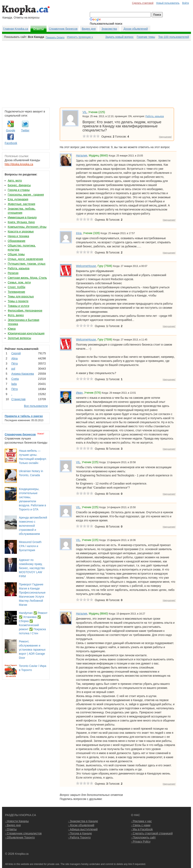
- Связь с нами (141, 825)
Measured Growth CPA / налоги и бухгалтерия (30, 546)
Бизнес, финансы (19, 185)
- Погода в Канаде (80, 833)
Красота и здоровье (21, 231)
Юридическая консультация (26, 333)
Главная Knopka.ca (16, 29)
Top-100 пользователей (174, 37)
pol (13, 369)
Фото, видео (16, 315)
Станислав (18, 399)
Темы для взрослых (21, 296)
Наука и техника (18, 236)
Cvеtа (15, 379)
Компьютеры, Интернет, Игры (27, 227)
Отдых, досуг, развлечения (25, 259)
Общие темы (16, 254)
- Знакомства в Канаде (83, 821)
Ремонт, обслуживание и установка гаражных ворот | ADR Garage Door (32, 650)
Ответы (38, 29)
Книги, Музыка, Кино (21, 222)
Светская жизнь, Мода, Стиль (27, 278)
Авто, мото (15, 181)
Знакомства (109, 29)
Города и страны (19, 190)
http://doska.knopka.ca (19, 164)
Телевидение (16, 292)
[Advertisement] (96, 73)
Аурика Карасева (23, 374)
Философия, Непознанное (25, 311)
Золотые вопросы (19, 338)
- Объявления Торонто (20, 837)
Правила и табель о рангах (24, 416)
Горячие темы (146, 37)
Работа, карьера (19, 268)
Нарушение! (165, 137)
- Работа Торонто (79, 837)
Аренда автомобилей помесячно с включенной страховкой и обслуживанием (33, 526)
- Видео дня (13, 825)
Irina (79, 233)
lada (14, 384)
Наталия (82, 155)
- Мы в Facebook (142, 829)
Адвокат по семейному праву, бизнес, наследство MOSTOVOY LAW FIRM (32, 568)
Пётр (15, 364)
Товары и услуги (18, 306)
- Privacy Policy (141, 842)
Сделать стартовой (143, 3)
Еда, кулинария (18, 199)
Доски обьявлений (136, 29)
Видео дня (89, 29)
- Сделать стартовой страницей (152, 833)
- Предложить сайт (143, 837)
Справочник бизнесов (63, 29)
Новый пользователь (168, 3)
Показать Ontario (55, 37)
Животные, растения (21, 204)
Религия (13, 273)
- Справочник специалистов (23, 833)
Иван (79, 393)
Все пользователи (36, 406)
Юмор (12, 329)
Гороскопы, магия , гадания (26, 195)
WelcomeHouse (86, 266)
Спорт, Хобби (16, 287)
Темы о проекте (18, 301)
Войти (186, 3)
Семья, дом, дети (19, 282)
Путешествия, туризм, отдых (27, 264)
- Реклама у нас (141, 821)
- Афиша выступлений (83, 829)
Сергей (16, 353)
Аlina (15, 358)
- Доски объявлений (81, 825)
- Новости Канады (17, 821)
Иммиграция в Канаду (22, 217)
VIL (85, 112)
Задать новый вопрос (119, 37)
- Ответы (11, 829)
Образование (17, 241)
